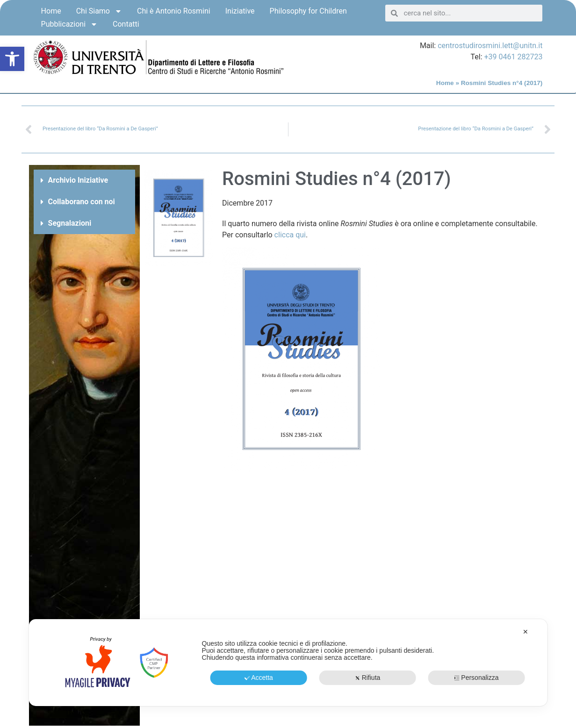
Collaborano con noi (82, 202)
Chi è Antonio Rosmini (174, 11)
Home (51, 11)
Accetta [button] (259, 678)
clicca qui (290, 235)
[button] (12, 59)
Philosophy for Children (308, 11)
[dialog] (288, 663)
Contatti (126, 24)
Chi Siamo (99, 11)
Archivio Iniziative (78, 180)
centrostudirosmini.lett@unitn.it (490, 46)
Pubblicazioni (69, 24)
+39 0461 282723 (513, 57)
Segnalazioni (70, 223)
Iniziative (240, 11)
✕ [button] (526, 632)
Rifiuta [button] (368, 678)
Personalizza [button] (476, 678)
